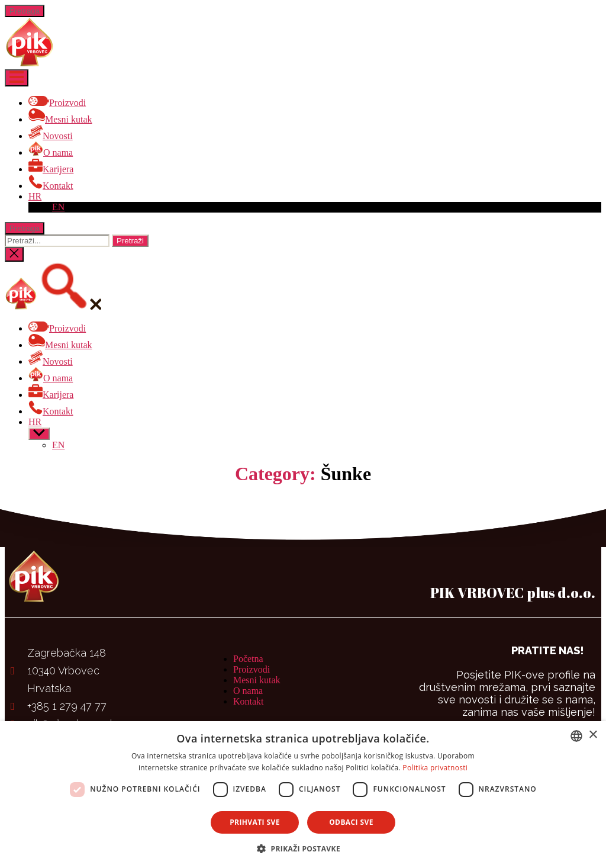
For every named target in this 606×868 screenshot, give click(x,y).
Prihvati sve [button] (255, 822)
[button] (303, 848)
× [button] (593, 735)
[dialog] (303, 795)
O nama (248, 691)
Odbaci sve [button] (351, 822)
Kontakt (249, 701)
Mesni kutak (257, 680)
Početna (248, 659)
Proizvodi (252, 669)
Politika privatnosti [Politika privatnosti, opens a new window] (435, 768)
